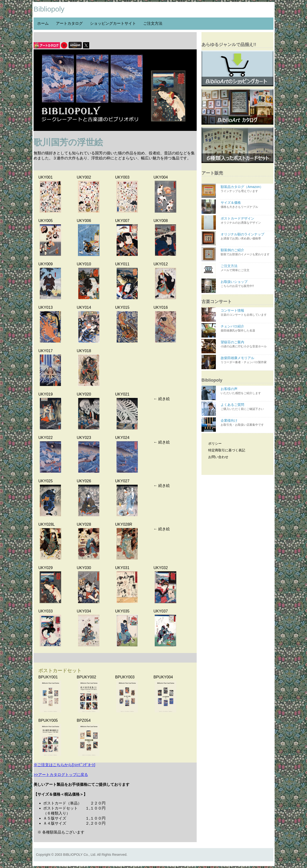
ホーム (43, 23)
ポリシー (212, 443)
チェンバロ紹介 (246, 329)
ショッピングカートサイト (113, 23)
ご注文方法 (153, 23)
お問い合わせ (215, 457)
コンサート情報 (246, 313)
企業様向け (246, 423)
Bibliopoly (49, 9)
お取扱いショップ (246, 284)
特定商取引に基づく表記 (224, 450)
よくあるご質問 (246, 407)
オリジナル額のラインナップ (246, 236)
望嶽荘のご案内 (246, 344)
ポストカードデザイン (246, 221)
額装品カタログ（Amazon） (246, 189)
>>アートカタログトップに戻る (61, 775)
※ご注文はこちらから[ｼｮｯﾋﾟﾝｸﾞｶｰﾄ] (64, 765)
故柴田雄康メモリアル (246, 360)
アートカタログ (69, 23)
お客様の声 (246, 391)
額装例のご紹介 (246, 252)
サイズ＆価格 (246, 205)
